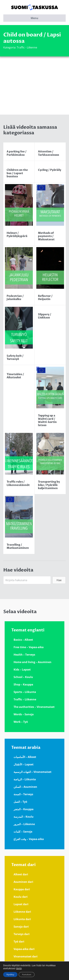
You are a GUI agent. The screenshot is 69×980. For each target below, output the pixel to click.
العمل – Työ (20, 802)
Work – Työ (21, 722)
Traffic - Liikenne (27, 47)
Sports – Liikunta (25, 692)
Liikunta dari (22, 919)
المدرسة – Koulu (24, 817)
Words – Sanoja (24, 714)
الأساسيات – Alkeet (25, 757)
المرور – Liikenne (24, 824)
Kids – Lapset (22, 670)
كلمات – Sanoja (23, 832)
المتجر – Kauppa (24, 809)
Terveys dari (22, 934)
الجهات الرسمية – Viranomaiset (33, 772)
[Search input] (27, 580)
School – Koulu (23, 677)
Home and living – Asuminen (33, 662)
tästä (19, 968)
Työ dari (19, 942)
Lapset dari (21, 904)
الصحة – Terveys (23, 794)
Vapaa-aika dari (24, 949)
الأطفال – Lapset (24, 764)
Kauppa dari (22, 889)
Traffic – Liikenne (25, 699)
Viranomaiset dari (26, 956)
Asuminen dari (23, 882)
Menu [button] (34, 18)
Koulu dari (21, 897)
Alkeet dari (21, 874)
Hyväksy (10, 974)
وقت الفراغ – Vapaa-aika (29, 839)
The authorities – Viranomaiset (34, 707)
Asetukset (27, 974)
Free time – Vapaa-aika (29, 647)
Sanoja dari (21, 927)
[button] (59, 580)
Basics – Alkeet (23, 640)
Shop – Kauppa (23, 684)
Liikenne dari (22, 912)
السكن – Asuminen (25, 787)
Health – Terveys (24, 655)
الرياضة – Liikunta (25, 779)
